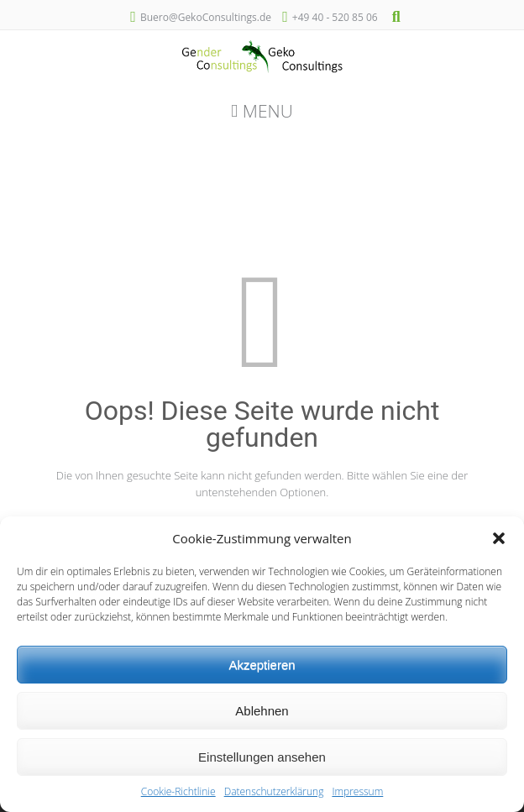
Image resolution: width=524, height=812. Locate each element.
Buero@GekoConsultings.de (206, 17)
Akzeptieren (262, 665)
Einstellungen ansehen (262, 757)
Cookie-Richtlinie (178, 791)
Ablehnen (262, 711)
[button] (499, 538)
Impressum (357, 791)
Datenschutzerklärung (274, 791)
